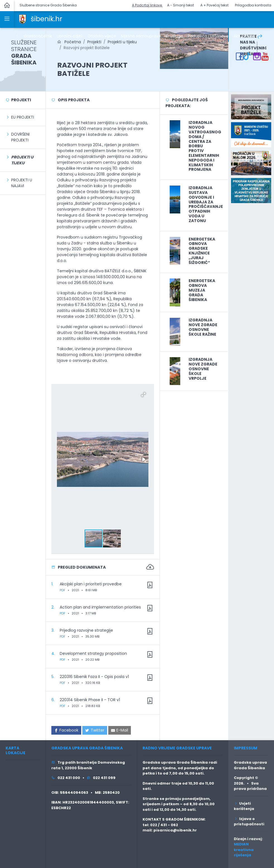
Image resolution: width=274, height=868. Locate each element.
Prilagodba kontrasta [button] (253, 5)
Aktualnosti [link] (244, 36)
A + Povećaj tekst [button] (214, 5)
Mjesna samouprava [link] (141, 36)
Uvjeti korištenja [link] (244, 806)
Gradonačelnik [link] (38, 36)
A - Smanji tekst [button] (181, 5)
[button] (143, 395)
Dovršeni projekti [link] (20, 137)
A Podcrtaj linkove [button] (147, 5)
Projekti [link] (94, 42)
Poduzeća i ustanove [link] (208, 36)
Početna (69, 42)
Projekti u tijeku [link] (122, 42)
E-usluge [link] (174, 36)
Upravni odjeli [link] (70, 36)
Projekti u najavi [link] (22, 183)
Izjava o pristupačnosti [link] (249, 822)
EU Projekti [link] (23, 117)
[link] (22, 19)
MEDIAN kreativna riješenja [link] (244, 850)
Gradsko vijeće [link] (102, 36)
